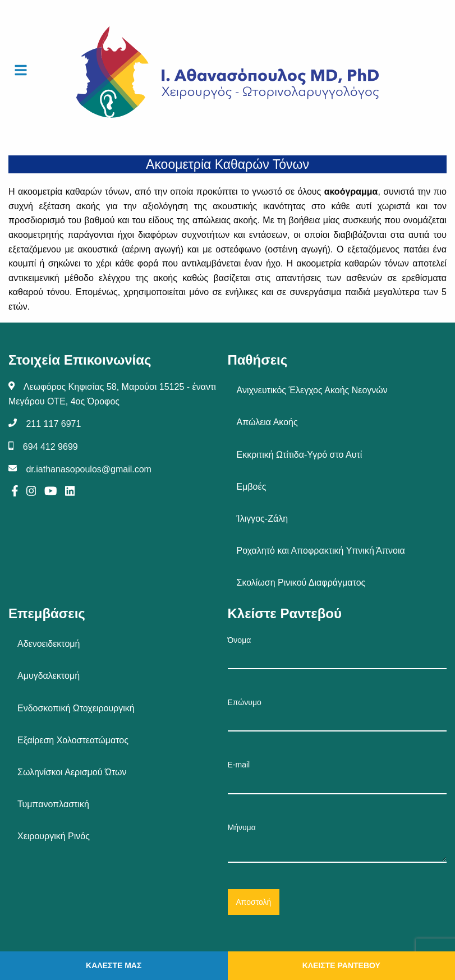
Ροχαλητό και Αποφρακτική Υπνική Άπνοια (321, 551)
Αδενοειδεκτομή (49, 644)
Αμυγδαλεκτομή (49, 676)
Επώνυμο (337, 715)
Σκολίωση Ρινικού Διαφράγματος (301, 583)
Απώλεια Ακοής (267, 422)
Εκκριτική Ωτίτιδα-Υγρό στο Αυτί (300, 455)
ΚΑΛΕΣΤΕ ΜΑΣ (114, 965)
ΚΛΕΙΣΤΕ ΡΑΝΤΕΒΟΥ (341, 965)
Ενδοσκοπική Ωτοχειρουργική (76, 708)
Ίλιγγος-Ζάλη (263, 519)
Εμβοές (252, 487)
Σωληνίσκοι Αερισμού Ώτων (72, 772)
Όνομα (337, 652)
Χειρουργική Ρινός (54, 836)
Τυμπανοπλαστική (53, 804)
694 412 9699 (50, 447)
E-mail (337, 777)
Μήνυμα (337, 843)
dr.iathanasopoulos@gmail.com (88, 469)
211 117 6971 (53, 424)
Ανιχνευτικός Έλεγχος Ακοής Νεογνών (312, 390)
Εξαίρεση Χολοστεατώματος (73, 740)
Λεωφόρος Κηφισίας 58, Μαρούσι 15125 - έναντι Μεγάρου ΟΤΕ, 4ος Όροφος (112, 394)
